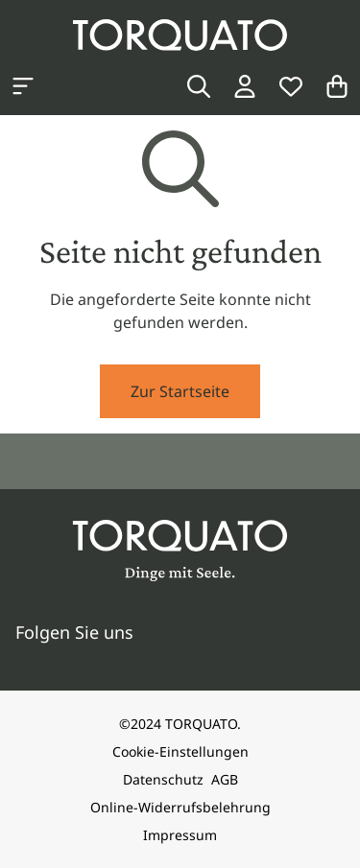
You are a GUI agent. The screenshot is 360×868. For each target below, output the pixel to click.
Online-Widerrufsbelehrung (180, 807)
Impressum (180, 835)
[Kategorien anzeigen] (23, 86)
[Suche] (199, 86)
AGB (225, 779)
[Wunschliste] (291, 86)
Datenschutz (163, 779)
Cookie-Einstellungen (180, 751)
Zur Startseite (180, 391)
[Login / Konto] (245, 86)
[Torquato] (180, 35)
